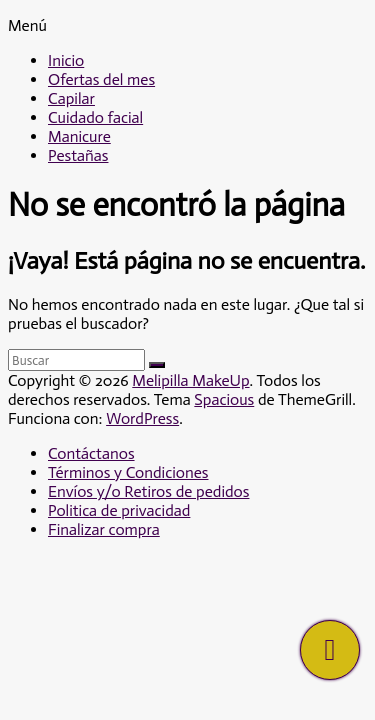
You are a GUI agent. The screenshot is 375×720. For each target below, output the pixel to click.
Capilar (71, 98)
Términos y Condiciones (128, 472)
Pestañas (78, 155)
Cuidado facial (95, 117)
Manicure (79, 136)
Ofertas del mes (101, 79)
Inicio (66, 60)
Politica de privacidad (119, 510)
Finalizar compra (104, 529)
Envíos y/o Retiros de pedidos (148, 491)
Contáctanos (91, 453)
